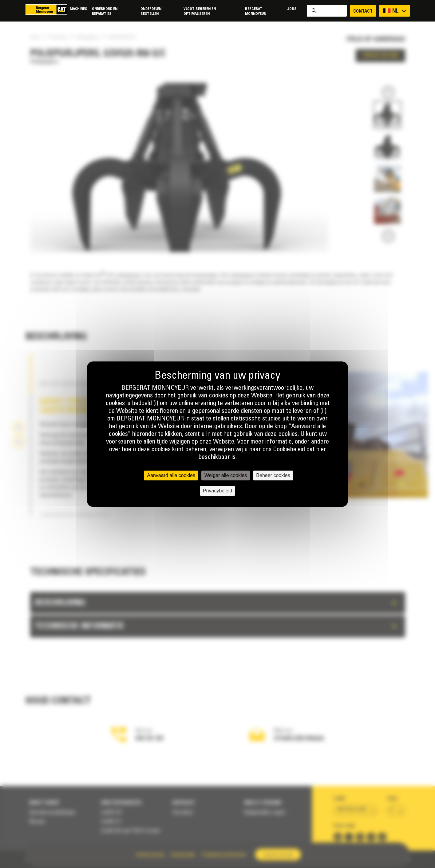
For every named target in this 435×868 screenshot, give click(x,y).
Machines (78, 9)
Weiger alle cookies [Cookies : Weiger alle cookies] (226, 475)
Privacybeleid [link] (217, 491)
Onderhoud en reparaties (105, 11)
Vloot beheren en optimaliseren (200, 11)
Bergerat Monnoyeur (255, 11)
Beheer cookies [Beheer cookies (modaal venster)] (273, 475)
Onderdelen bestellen (151, 11)
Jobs (292, 9)
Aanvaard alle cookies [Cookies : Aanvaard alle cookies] (171, 475)
